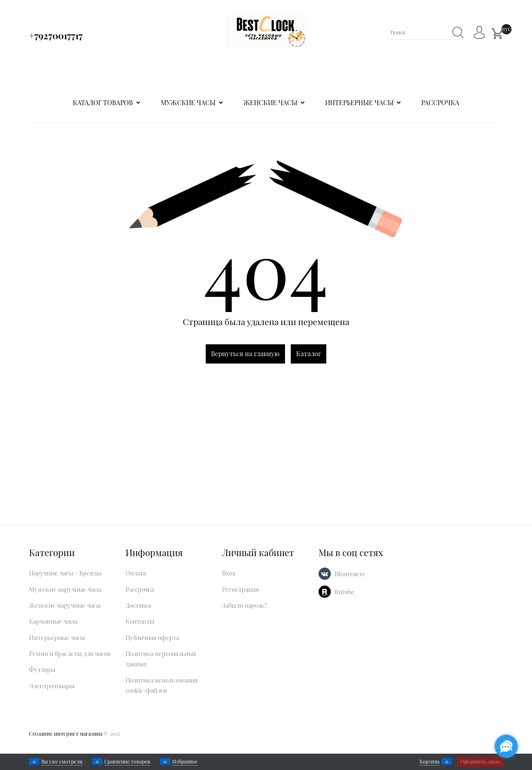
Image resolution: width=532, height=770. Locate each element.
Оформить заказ (480, 761)
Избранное (185, 761)
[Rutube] (325, 592)
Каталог (309, 354)
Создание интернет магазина (66, 733)
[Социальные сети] (506, 746)
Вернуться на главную (245, 354)
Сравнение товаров (127, 761)
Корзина (430, 761)
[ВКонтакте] (325, 574)
